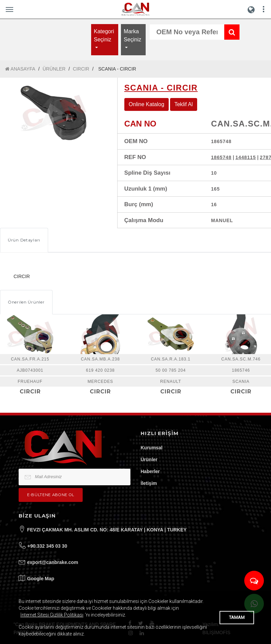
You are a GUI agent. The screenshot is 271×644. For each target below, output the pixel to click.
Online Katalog (147, 104)
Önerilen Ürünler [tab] (26, 302)
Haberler (150, 471)
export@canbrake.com (53, 562)
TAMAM (237, 617)
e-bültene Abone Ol (51, 495)
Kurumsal (152, 448)
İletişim (149, 483)
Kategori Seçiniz (104, 35)
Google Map (41, 579)
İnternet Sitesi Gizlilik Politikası (52, 615)
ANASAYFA (20, 69)
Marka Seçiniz (132, 35)
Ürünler (149, 460)
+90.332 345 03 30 (47, 546)
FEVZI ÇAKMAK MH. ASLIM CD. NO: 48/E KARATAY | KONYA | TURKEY (107, 530)
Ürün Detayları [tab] (24, 240)
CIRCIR (81, 69)
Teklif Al (184, 104)
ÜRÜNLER (54, 69)
